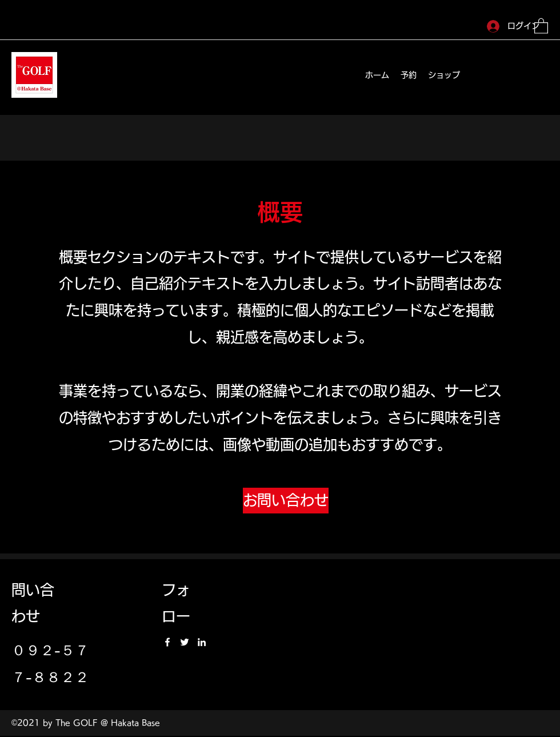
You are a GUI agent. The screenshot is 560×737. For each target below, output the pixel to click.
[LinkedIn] (202, 642)
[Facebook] (167, 642)
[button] (541, 25)
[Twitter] (185, 642)
